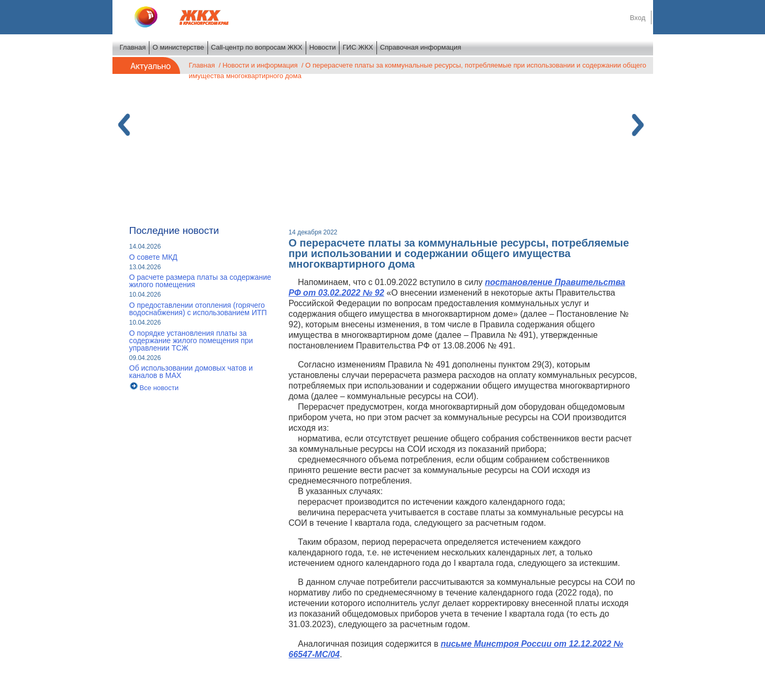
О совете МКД (154, 257)
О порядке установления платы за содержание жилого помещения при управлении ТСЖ (191, 340)
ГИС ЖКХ (358, 47)
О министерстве (178, 47)
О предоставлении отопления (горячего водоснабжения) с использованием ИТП (198, 309)
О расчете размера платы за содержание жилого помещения (200, 281)
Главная (133, 47)
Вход (637, 18)
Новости (323, 47)
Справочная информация (421, 47)
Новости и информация (260, 65)
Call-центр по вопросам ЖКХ (257, 47)
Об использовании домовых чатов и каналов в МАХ (191, 372)
